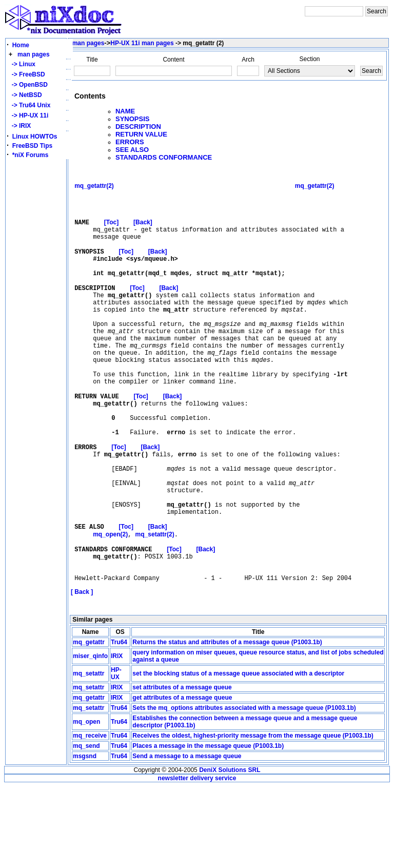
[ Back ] (82, 673)
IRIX (117, 738)
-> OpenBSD (28, 85)
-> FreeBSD (27, 74)
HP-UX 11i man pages (142, 43)
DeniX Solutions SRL (230, 852)
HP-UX (116, 755)
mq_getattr (89, 724)
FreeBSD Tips (32, 146)
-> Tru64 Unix (29, 105)
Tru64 (119, 724)
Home (21, 45)
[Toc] (111, 232)
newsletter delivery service (197, 860)
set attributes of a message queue (182, 769)
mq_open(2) (110, 607)
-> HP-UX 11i (28, 115)
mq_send (86, 827)
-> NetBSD (25, 95)
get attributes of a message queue (182, 779)
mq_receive (90, 817)
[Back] (143, 232)
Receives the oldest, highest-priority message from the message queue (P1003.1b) (253, 817)
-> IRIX (19, 126)
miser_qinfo (90, 738)
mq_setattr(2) (155, 607)
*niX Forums (31, 155)
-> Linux (22, 64)
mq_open (86, 803)
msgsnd (85, 838)
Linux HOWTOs (35, 137)
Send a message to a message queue (187, 838)
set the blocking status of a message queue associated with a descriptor (238, 755)
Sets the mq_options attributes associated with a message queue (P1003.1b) (244, 789)
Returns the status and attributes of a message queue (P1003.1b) (227, 724)
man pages (34, 54)
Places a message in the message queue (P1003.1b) (208, 827)
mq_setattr (88, 755)
